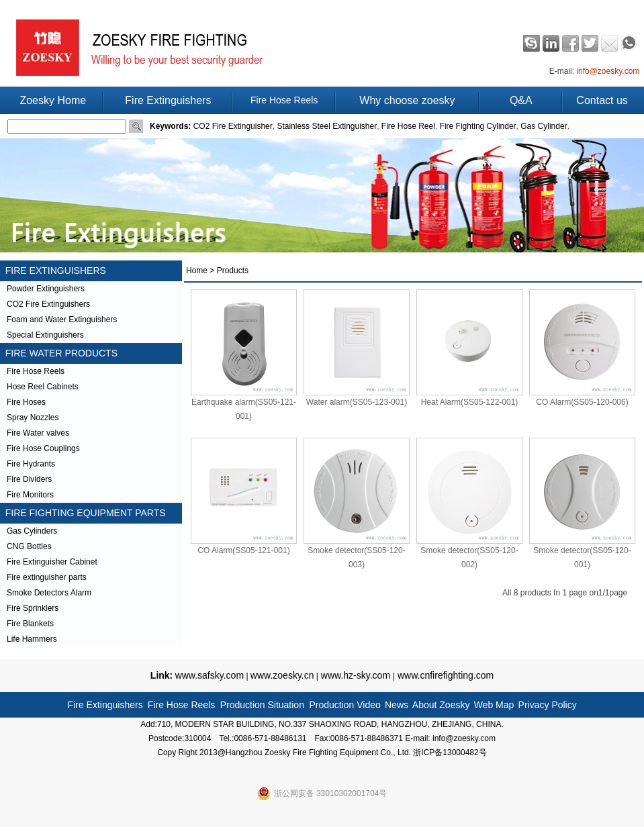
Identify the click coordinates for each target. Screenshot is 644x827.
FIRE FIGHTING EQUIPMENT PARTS (83, 513)
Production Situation (262, 705)
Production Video (344, 705)
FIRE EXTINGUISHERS (53, 271)
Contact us (602, 100)
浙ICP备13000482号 (450, 752)
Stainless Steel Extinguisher (327, 126)
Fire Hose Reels (284, 100)
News (397, 705)
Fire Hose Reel (408, 126)
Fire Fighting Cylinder (478, 126)
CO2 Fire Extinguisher (233, 126)
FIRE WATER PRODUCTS (59, 353)
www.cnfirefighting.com (444, 675)
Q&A (521, 100)
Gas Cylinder (544, 126)
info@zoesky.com (608, 71)
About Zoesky (441, 705)
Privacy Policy (548, 705)
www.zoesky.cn (282, 675)
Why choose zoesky (407, 100)
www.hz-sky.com (356, 675)
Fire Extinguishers (168, 100)
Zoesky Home (53, 100)
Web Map (494, 705)
